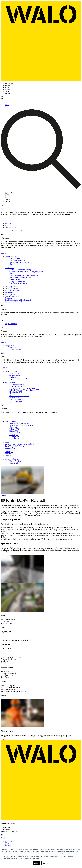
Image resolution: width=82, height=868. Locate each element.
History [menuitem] (8, 225)
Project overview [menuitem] (11, 324)
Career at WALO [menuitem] (11, 371)
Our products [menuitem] (10, 346)
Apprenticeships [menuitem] (15, 375)
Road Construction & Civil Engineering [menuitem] (19, 300)
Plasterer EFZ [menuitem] (14, 398)
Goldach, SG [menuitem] (14, 435)
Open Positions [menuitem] (15, 373)
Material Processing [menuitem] (12, 296)
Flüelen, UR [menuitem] (14, 431)
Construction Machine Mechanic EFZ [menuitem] (22, 388)
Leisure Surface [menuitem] (11, 294)
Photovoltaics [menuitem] (10, 298)
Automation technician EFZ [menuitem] (19, 384)
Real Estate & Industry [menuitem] (17, 260)
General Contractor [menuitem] (12, 289)
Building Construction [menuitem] (17, 281)
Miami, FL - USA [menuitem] (15, 461)
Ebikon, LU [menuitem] (13, 427)
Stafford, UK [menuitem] (14, 463)
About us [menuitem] (8, 223)
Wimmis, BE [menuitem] (10, 454)
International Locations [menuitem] (13, 459)
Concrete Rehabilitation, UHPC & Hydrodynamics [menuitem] (27, 272)
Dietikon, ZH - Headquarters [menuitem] (19, 423)
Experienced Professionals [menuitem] (18, 379)
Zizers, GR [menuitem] (9, 456)
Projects (4, 495)
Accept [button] (36, 863)
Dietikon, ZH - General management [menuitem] (22, 425)
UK (6, 107)
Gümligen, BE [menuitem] (14, 437)
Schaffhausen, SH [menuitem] (11, 450)
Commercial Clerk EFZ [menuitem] (17, 386)
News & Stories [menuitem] (11, 227)
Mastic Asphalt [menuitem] (15, 279)
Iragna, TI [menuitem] (9, 442)
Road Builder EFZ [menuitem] (16, 402)
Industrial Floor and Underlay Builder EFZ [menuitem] (24, 390)
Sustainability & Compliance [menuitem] (15, 231)
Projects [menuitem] (8, 845)
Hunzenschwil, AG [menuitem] (16, 439)
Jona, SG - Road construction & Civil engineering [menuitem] (22, 444)
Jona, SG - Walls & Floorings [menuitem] (15, 446)
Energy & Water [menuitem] (15, 258)
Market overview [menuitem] (11, 257)
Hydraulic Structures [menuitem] (12, 290)
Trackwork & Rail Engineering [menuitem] (20, 277)
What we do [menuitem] (9, 843)
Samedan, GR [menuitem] (10, 448)
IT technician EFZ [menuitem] (16, 392)
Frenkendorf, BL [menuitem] (15, 433)
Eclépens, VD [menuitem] (14, 429)
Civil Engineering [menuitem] (11, 287)
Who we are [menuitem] (9, 841)
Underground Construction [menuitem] (14, 302)
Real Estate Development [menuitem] (18, 283)
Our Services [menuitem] (10, 268)
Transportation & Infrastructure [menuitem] (20, 262)
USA (7, 105)
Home (3, 838)
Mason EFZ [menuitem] (13, 394)
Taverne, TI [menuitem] (9, 452)
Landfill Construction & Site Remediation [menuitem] (24, 275)
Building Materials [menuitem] (16, 349)
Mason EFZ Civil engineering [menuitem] (20, 396)
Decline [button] (45, 863)
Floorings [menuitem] (13, 264)
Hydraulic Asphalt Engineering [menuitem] (20, 270)
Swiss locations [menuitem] (10, 421)
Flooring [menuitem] (12, 273)
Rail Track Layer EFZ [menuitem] (17, 400)
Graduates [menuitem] (13, 377)
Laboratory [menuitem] (9, 292)
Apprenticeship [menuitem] (10, 382)
